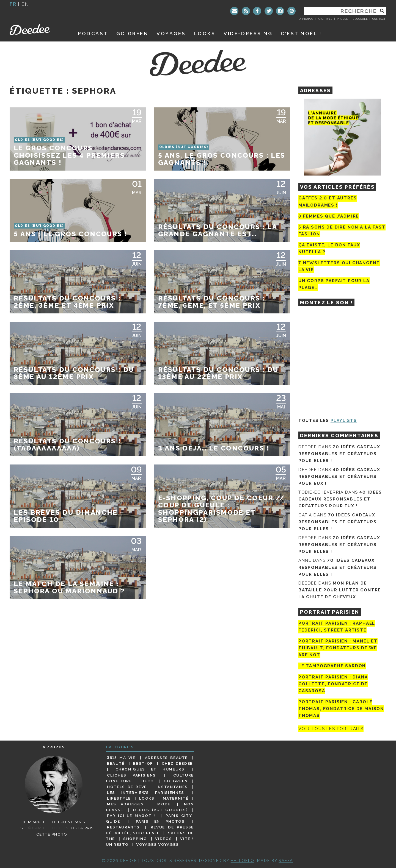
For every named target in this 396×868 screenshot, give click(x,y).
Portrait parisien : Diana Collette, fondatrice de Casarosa (333, 684)
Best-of (143, 763)
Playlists (344, 421)
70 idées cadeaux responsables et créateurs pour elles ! (339, 454)
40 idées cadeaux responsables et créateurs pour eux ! (339, 477)
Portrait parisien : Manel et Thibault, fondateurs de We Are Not (338, 648)
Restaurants (123, 827)
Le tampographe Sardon (332, 666)
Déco (148, 781)
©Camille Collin (48, 828)
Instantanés (172, 787)
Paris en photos (160, 821)
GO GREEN (132, 33)
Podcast (93, 33)
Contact (379, 19)
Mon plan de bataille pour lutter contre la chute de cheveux (340, 590)
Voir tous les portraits (331, 729)
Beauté (116, 763)
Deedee (38, 29)
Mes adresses (125, 804)
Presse (342, 19)
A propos (306, 19)
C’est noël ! (301, 33)
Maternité (176, 798)
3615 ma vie (121, 758)
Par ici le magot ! (131, 816)
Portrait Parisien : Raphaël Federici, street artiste (337, 627)
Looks (205, 33)
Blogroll (360, 19)
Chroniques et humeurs (150, 769)
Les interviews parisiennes (146, 792)
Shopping (135, 839)
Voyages (171, 33)
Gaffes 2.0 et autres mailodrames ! (328, 201)
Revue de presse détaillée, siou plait (150, 830)
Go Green (176, 781)
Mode (164, 804)
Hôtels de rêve (127, 787)
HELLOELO (243, 860)
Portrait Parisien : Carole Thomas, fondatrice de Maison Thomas (341, 709)
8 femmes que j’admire (329, 216)
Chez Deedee (177, 763)
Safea (286, 860)
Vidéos (163, 839)
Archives (325, 19)
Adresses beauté (166, 758)
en (25, 4)
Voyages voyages (157, 844)
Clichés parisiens (131, 775)
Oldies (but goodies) (160, 810)
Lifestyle (119, 798)
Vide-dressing (248, 33)
